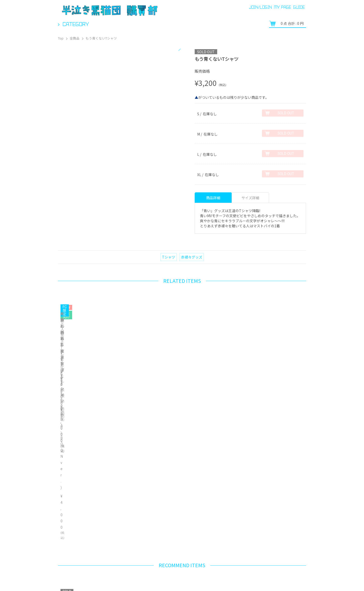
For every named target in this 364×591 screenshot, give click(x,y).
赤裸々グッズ (192, 257)
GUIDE (299, 7)
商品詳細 (213, 198)
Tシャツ (169, 257)
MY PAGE (282, 7)
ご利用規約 (187, 578)
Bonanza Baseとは (294, 570)
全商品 (75, 38)
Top (61, 38)
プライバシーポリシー (258, 570)
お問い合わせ (159, 578)
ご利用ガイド (62, 578)
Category (76, 24)
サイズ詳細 (250, 198)
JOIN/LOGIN (260, 7)
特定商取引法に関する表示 (120, 578)
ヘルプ (86, 578)
